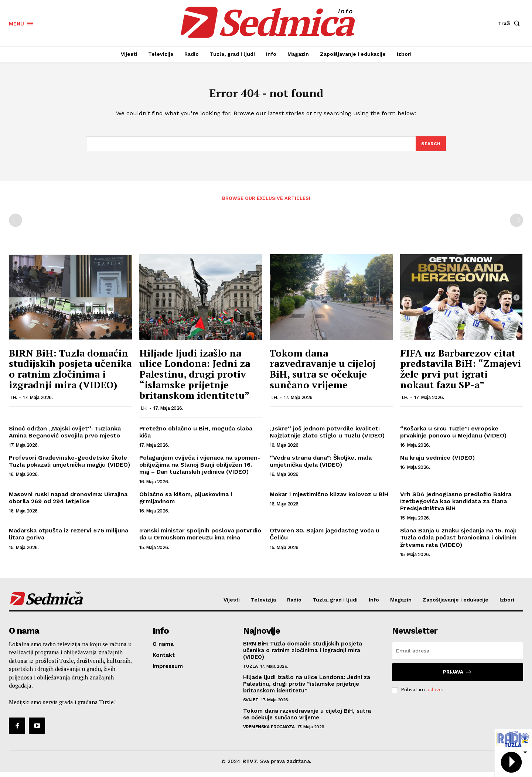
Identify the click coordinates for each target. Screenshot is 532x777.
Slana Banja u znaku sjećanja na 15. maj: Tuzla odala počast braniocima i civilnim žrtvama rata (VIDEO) (458, 543)
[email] (458, 656)
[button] (511, 23)
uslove (434, 695)
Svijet (251, 705)
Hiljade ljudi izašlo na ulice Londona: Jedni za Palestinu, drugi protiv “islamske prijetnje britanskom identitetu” (195, 379)
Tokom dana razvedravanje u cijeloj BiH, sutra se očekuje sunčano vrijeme (323, 374)
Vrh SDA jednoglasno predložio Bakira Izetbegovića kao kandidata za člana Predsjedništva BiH (456, 507)
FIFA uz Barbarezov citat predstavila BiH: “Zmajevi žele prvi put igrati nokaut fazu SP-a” (461, 374)
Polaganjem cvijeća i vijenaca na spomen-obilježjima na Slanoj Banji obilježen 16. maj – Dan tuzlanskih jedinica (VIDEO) (200, 470)
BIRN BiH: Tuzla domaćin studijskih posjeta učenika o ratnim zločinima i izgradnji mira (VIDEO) (70, 374)
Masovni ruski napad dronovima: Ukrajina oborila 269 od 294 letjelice (68, 503)
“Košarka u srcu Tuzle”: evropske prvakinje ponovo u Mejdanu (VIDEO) (453, 437)
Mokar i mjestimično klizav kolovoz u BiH (329, 500)
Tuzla (250, 671)
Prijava (458, 677)
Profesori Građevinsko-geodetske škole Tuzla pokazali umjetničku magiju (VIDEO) (69, 467)
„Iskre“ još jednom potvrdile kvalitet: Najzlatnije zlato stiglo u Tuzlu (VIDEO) (327, 437)
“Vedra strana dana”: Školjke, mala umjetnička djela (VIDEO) (321, 467)
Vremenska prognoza (269, 732)
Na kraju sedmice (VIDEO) (437, 463)
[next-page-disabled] (516, 226)
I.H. (14, 403)
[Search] (430, 149)
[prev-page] (16, 226)
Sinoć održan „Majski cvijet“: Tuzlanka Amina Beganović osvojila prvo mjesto (65, 437)
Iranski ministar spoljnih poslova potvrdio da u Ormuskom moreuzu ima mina (200, 539)
